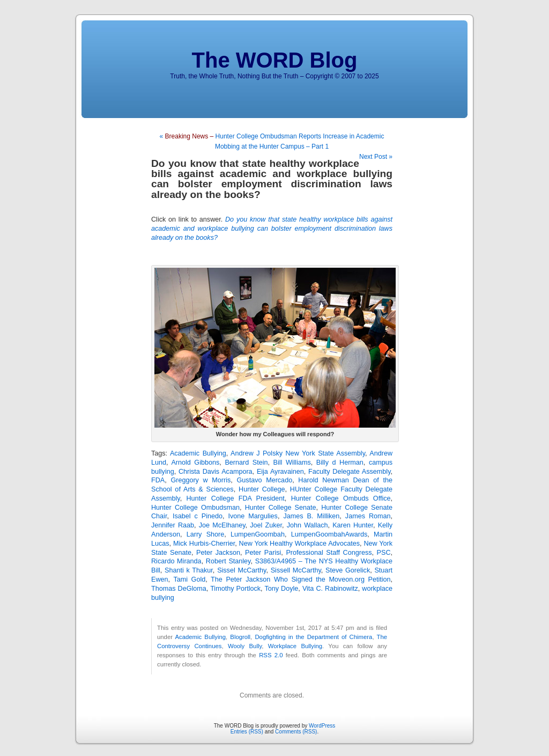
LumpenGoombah (258, 534)
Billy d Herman (340, 463)
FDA (158, 480)
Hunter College (262, 489)
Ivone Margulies (253, 516)
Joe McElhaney (222, 525)
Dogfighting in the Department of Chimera (313, 637)
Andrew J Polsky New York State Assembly (298, 453)
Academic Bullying (198, 453)
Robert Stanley (228, 561)
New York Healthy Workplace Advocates (299, 544)
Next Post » (376, 157)
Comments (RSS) (296, 732)
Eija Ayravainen (280, 472)
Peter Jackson (218, 553)
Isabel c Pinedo (198, 516)
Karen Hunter (353, 525)
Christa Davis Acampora (216, 472)
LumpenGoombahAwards (329, 534)
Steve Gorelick (348, 570)
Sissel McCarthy (242, 570)
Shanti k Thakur (189, 570)
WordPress (322, 726)
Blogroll (240, 637)
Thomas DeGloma (179, 589)
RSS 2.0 (271, 655)
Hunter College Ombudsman (195, 508)
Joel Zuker (266, 525)
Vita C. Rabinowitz (330, 589)
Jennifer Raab (173, 525)
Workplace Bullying (295, 646)
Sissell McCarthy (296, 570)
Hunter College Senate (281, 508)
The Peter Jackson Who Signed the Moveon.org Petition (301, 579)
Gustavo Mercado (265, 480)
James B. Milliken (311, 516)
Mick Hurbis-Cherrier (204, 544)
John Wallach (307, 525)
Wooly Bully (245, 646)
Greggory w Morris (201, 480)
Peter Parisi (263, 553)
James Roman (368, 516)
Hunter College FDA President (236, 498)
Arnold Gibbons (195, 463)
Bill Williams (292, 463)
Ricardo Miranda (176, 561)
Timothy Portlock (235, 589)
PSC (384, 553)
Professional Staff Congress (329, 553)
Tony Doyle (281, 589)
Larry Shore (206, 534)
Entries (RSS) (247, 732)
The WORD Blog (275, 60)
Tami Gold (189, 579)
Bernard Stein (246, 463)
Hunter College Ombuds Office (341, 498)
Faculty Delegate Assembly (350, 472)
